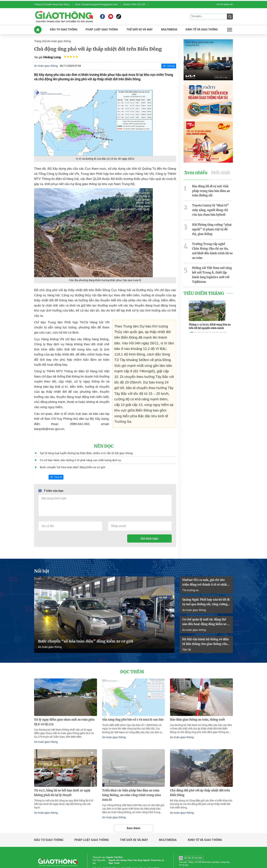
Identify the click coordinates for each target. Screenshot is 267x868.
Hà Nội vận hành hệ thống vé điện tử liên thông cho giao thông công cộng (206, 624)
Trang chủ (40, 40)
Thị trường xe (190, 575)
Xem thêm (133, 802)
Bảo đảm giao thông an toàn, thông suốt (196, 700)
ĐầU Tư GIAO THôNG (64, 28)
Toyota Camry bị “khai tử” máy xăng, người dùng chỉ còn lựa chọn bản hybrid (212, 206)
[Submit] (230, 16)
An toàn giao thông (58, 40)
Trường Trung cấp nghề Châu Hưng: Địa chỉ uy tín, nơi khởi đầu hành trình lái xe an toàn (211, 242)
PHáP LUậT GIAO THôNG (102, 28)
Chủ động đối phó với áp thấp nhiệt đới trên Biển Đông (198, 772)
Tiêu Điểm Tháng (203, 279)
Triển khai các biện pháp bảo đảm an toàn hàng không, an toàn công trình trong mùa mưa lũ (133, 772)
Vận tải (186, 631)
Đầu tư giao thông (49, 813)
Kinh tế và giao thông (205, 813)
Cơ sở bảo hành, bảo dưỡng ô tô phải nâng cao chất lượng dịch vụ (77, 447)
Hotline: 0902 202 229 (125, 4)
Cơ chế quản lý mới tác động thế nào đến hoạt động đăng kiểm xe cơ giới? (206, 605)
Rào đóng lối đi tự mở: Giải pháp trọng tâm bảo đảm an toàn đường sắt (210, 188)
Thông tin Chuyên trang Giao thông (50, 4)
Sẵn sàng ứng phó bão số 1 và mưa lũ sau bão (131, 700)
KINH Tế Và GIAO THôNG (201, 28)
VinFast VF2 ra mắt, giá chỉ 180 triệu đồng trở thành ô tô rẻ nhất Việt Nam (206, 568)
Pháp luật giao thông (92, 813)
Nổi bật (41, 557)
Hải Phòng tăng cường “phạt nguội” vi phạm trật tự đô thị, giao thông (211, 224)
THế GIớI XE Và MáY (139, 28)
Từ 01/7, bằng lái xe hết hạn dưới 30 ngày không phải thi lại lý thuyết (65, 772)
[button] (192, 319)
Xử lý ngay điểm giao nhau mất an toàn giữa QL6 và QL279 (65, 702)
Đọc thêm (132, 653)
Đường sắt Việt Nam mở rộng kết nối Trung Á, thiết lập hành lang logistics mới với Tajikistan (212, 262)
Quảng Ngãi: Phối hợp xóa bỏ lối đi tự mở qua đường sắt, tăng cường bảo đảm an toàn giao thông (206, 587)
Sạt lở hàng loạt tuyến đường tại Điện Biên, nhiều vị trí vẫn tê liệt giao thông (82, 440)
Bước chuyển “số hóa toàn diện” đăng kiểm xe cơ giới (69, 454)
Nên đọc (104, 434)
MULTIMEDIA (169, 28)
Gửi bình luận (149, 525)
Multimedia (168, 813)
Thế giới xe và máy (134, 813)
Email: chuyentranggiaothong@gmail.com (91, 4)
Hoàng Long (51, 55)
